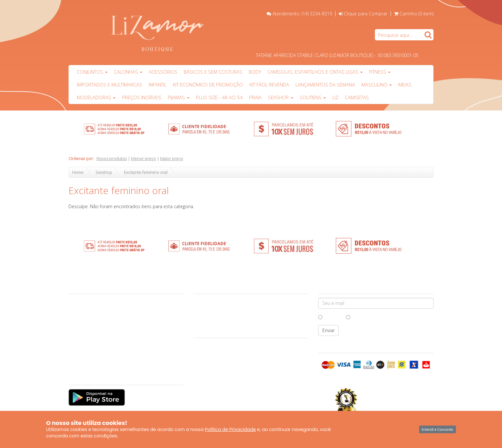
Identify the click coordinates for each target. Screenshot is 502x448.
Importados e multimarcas (109, 85)
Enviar (328, 330)
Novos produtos (112, 159)
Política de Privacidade (230, 429)
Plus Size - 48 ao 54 (219, 97)
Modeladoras (96, 97)
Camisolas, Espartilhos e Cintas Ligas (315, 72)
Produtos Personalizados (95, 359)
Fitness (380, 72)
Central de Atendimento (94, 307)
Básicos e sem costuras (213, 72)
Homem (330, 317)
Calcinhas (128, 72)
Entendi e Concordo (437, 430)
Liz (335, 97)
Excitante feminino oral (146, 172)
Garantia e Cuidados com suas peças (106, 314)
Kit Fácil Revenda (269, 85)
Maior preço (172, 159)
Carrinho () (417, 14)
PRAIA (255, 97)
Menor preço (143, 159)
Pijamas (179, 97)
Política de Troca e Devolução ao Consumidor (114, 337)
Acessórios (163, 72)
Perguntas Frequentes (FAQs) (98, 351)
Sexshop (281, 97)
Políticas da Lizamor (90, 344)
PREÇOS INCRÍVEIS (142, 97)
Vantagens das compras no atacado (105, 322)
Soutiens (313, 97)
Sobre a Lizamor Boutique (96, 300)
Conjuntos (92, 72)
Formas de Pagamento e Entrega (101, 329)
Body (255, 72)
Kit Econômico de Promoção (208, 85)
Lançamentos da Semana (325, 85)
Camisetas (357, 97)
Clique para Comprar (363, 14)
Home (78, 172)
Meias (405, 85)
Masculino (377, 85)
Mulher (356, 317)
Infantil (158, 85)
